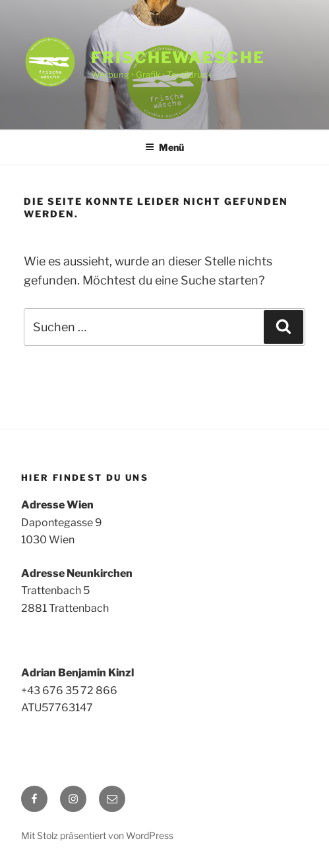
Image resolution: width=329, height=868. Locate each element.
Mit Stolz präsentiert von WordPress (97, 835)
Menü (164, 147)
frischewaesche (178, 58)
